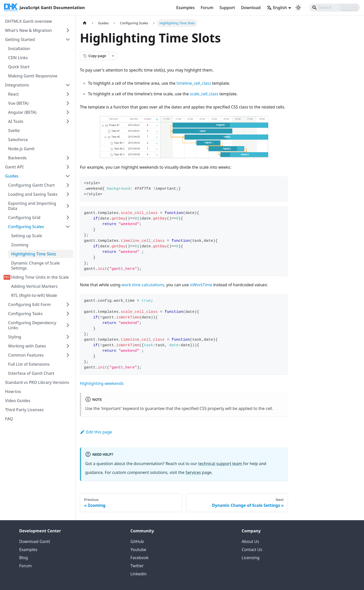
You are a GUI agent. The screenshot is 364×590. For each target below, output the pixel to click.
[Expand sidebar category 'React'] (68, 94)
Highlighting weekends (102, 383)
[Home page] (85, 23)
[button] (39, 346)
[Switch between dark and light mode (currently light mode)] (298, 8)
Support (227, 8)
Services (193, 472)
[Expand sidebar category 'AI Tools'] (68, 121)
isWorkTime (201, 285)
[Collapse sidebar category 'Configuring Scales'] (68, 227)
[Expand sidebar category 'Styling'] (68, 337)
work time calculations (143, 285)
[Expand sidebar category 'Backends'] (68, 158)
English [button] (277, 8)
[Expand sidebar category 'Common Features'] (68, 355)
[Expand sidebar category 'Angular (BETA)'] (68, 112)
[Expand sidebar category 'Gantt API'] (68, 167)
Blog (24, 558)
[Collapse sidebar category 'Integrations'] (68, 85)
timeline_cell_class (194, 83)
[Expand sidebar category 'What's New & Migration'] (68, 30)
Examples (185, 8)
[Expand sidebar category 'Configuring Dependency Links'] (68, 325)
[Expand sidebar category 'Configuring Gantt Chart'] (68, 185)
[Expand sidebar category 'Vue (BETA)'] (68, 103)
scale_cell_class (204, 94)
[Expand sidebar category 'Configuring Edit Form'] (68, 304)
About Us (250, 541)
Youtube (138, 550)
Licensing (251, 558)
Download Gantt (35, 541)
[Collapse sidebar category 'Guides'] (68, 176)
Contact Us (252, 550)
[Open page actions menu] (113, 56)
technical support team (221, 464)
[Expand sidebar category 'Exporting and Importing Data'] (68, 206)
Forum (207, 8)
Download (251, 8)
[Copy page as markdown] (95, 56)
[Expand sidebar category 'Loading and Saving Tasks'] (68, 194)
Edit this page (96, 432)
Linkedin (139, 574)
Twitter (137, 566)
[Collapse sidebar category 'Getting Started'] (68, 39)
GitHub (137, 541)
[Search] (335, 8)
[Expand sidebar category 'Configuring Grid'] (68, 217)
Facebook (140, 558)
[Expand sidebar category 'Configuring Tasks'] (68, 314)
